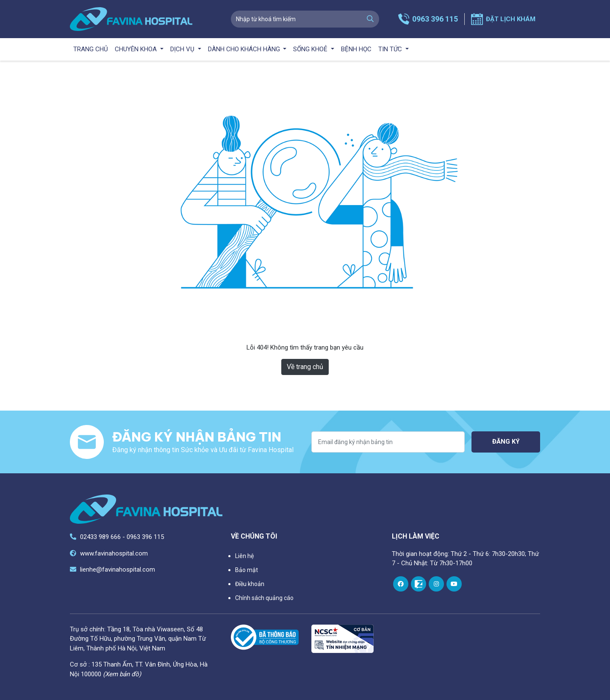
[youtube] (454, 584)
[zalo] (419, 584)
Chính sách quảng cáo (264, 598)
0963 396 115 (435, 19)
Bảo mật (247, 570)
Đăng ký (506, 442)
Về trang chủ (305, 367)
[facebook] (401, 584)
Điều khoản (250, 584)
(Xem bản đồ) (122, 674)
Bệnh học (356, 49)
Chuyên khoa (137, 49)
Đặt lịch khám (511, 19)
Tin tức (391, 49)
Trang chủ (91, 49)
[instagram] (436, 584)
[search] (370, 19)
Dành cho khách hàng (245, 49)
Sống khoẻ (311, 49)
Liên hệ (244, 556)
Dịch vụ (183, 49)
